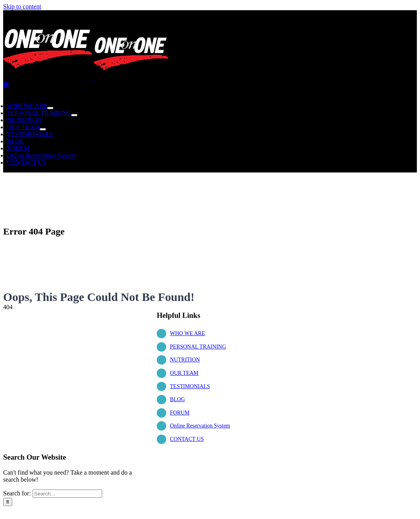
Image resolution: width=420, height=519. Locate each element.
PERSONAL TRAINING (198, 347)
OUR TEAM (184, 373)
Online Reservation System (200, 426)
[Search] (8, 502)
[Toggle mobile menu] (6, 84)
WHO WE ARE (188, 333)
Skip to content (22, 6)
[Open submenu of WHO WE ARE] (50, 108)
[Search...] (67, 494)
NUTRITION (185, 360)
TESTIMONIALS (190, 386)
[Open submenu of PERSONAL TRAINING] (74, 115)
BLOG (178, 399)
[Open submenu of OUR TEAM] (43, 129)
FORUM (180, 413)
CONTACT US (187, 439)
